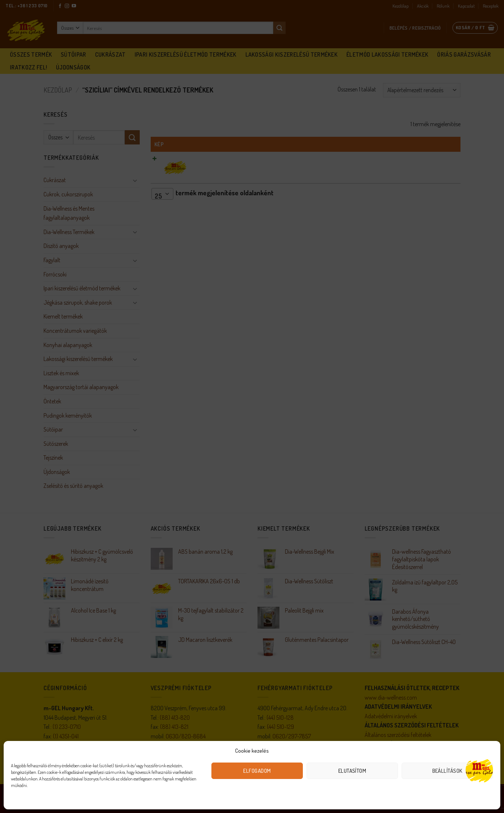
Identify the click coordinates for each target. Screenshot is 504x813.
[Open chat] (479, 770)
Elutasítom (352, 771)
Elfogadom (257, 771)
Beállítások (447, 771)
